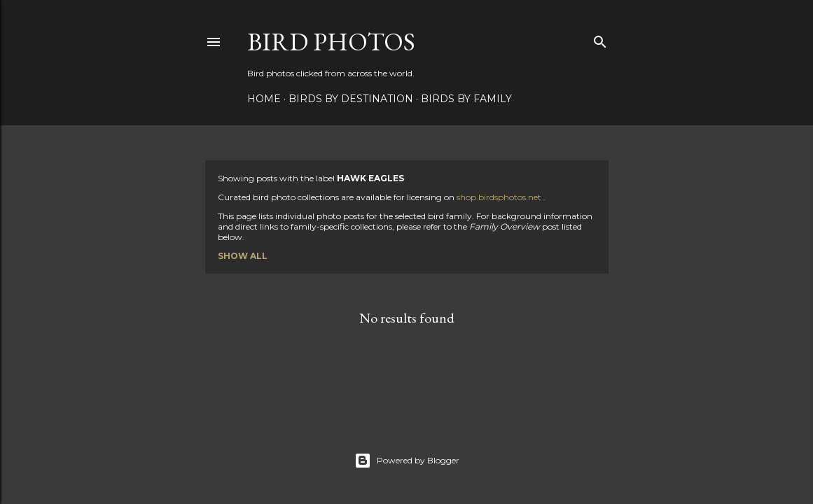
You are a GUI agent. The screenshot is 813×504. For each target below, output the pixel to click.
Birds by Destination (351, 99)
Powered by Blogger (407, 461)
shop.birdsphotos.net (500, 197)
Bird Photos (331, 42)
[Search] (600, 39)
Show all (243, 256)
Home (264, 99)
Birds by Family (466, 99)
